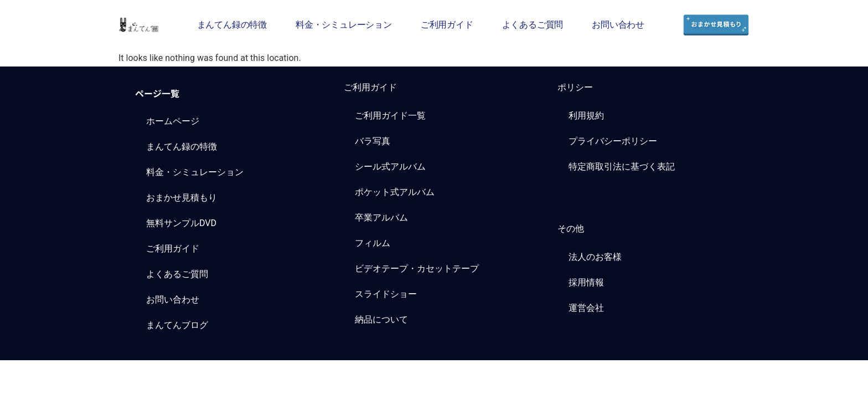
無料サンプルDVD (181, 223)
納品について (381, 319)
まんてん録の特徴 (232, 25)
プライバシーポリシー (613, 141)
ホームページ (173, 121)
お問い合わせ (618, 25)
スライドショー (386, 294)
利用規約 (586, 116)
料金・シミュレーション (344, 25)
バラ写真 (373, 141)
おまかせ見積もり (182, 198)
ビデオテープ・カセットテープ (417, 268)
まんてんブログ (177, 325)
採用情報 (586, 282)
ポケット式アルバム (395, 192)
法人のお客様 (595, 257)
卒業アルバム (381, 218)
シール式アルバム (390, 167)
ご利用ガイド (447, 25)
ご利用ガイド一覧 (390, 116)
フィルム (373, 243)
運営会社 (586, 308)
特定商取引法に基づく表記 (622, 167)
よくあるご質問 (533, 25)
